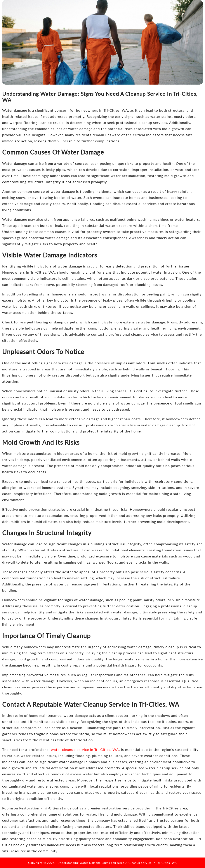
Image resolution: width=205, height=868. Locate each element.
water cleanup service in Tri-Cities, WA (85, 749)
